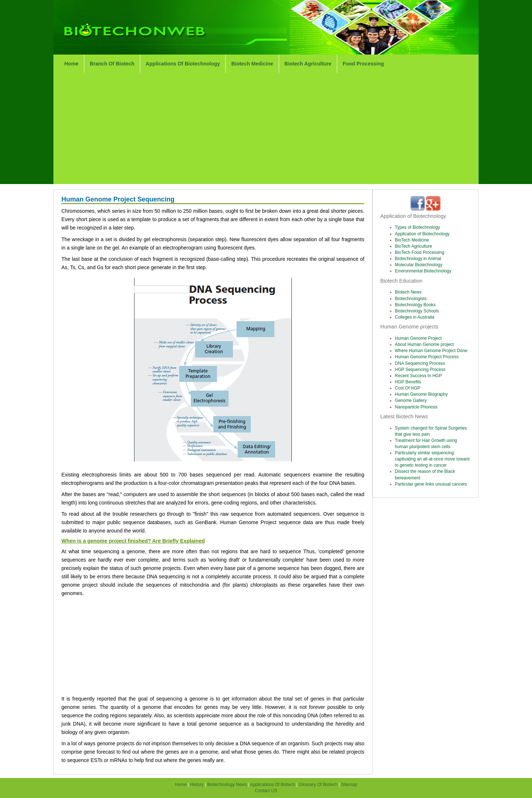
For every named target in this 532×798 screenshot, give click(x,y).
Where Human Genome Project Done (431, 351)
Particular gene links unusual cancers (431, 484)
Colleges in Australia (415, 317)
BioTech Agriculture (414, 246)
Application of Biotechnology (422, 234)
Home (71, 64)
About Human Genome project (424, 344)
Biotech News (408, 292)
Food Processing (363, 64)
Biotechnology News (227, 785)
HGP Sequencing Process (420, 370)
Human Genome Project (418, 338)
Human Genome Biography (421, 394)
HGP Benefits (408, 382)
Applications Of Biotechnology (183, 64)
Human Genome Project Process (427, 357)
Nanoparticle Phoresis (416, 407)
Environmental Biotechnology (423, 271)
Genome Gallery (411, 400)
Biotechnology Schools (417, 311)
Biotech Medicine (252, 64)
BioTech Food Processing (420, 252)
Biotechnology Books (415, 305)
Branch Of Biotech (112, 64)
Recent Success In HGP (418, 376)
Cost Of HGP (408, 388)
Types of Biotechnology (418, 227)
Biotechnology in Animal (418, 259)
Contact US (266, 791)
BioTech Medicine (412, 240)
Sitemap (349, 785)
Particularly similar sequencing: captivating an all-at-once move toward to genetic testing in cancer (432, 459)
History (198, 785)
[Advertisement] (266, 129)
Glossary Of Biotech (318, 785)
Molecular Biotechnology (419, 265)
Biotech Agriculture (308, 64)
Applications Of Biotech (273, 785)
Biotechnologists (411, 299)
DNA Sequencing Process (420, 363)
